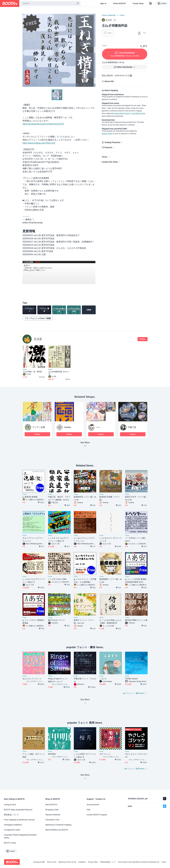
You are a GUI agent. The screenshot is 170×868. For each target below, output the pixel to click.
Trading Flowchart (112, 142)
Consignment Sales (12, 830)
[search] (78, 4)
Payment (108, 147)
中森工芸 (132, 427)
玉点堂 (38, 339)
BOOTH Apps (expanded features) (18, 810)
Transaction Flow (52, 820)
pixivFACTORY (107, 134)
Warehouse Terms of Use (67, 862)
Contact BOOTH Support (97, 815)
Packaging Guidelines (13, 825)
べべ (98, 427)
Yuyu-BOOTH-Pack (138, 113)
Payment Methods (53, 815)
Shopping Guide (52, 810)
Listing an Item (10, 805)
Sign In (103, 3)
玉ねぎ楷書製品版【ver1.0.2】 (59, 373)
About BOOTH (119, 3)
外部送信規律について (108, 862)
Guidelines (82, 862)
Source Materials (109, 15)
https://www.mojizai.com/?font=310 (39, 143)
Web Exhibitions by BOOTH (57, 830)
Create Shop (138, 3)
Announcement (93, 805)
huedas (68, 427)
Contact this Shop (110, 162)
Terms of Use (52, 862)
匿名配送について (11, 815)
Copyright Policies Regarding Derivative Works (20, 836)
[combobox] (50, 3)
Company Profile (39, 862)
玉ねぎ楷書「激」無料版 (32, 372)
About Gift (109, 81)
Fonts (122, 15)
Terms (104, 157)
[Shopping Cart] (151, 3)
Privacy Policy (93, 862)
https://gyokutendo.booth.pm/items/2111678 (43, 124)
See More (85, 445)
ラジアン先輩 (39, 427)
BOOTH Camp (10, 843)
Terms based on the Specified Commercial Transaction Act (139, 862)
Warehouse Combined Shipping (58, 825)
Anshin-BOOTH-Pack (122, 113)
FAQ (89, 810)
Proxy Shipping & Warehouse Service (19, 820)
